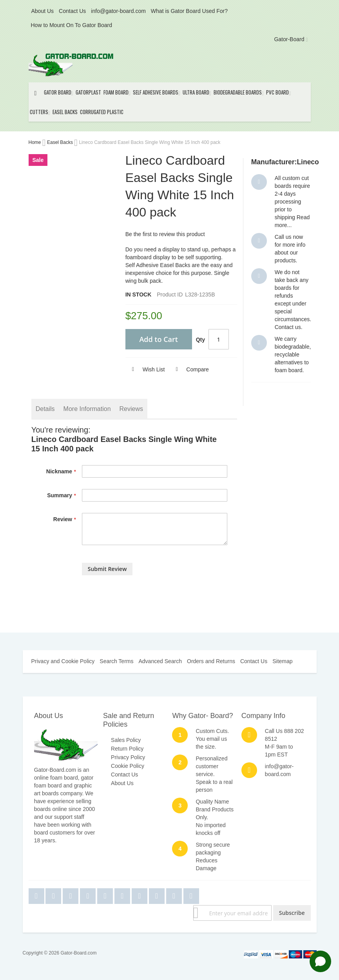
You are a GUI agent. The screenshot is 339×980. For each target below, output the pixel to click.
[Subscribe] (292, 913)
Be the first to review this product (165, 234)
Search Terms (116, 661)
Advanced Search (160, 661)
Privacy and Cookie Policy (63, 661)
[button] (145, 369)
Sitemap (282, 661)
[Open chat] (320, 961)
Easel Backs (61, 142)
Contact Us (72, 11)
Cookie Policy (128, 766)
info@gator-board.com (118, 11)
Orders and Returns (211, 661)
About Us (43, 11)
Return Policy (127, 749)
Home (35, 142)
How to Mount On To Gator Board (72, 25)
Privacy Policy (128, 757)
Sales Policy (126, 740)
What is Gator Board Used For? (189, 11)
